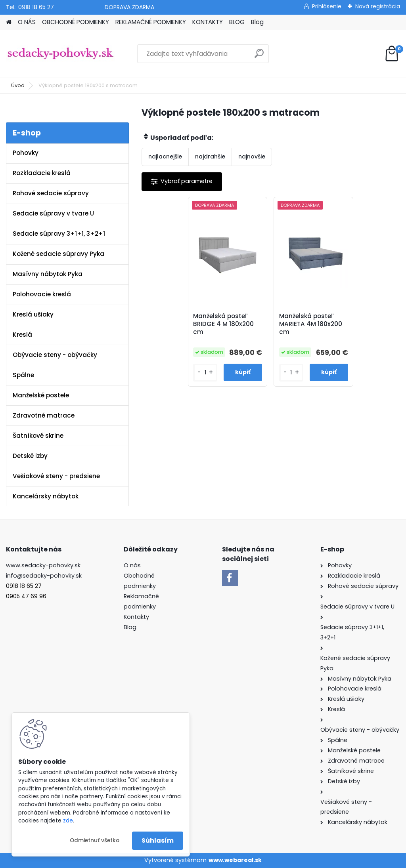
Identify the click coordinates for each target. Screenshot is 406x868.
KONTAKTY (208, 22)
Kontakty (136, 617)
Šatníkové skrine (38, 436)
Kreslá (22, 335)
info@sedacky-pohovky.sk (44, 576)
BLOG (237, 22)
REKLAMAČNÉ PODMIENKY (151, 22)
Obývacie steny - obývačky (55, 355)
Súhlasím (158, 840)
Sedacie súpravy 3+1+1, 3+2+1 (59, 234)
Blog (257, 22)
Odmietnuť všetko (95, 840)
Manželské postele (41, 395)
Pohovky (26, 153)
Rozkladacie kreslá (42, 173)
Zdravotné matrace (44, 415)
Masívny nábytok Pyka (48, 274)
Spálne (23, 375)
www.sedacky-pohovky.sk (43, 565)
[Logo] (60, 54)
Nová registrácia (378, 6)
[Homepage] (9, 22)
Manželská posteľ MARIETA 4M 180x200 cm (311, 324)
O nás (132, 565)
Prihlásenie (327, 6)
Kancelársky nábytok (46, 496)
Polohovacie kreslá (42, 294)
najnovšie (252, 156)
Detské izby (30, 456)
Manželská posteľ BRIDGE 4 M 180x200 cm (223, 324)
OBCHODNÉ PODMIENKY (76, 22)
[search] (259, 56)
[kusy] (205, 373)
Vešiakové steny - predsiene (56, 476)
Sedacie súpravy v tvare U (53, 213)
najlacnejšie (165, 156)
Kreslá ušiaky (33, 314)
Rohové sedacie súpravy (51, 193)
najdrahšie (210, 156)
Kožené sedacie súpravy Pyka (58, 254)
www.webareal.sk (235, 860)
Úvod (18, 85)
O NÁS (27, 22)
